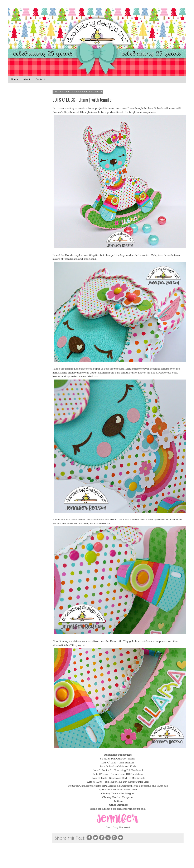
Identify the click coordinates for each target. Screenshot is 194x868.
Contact (40, 79)
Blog (109, 827)
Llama (132, 759)
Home (14, 79)
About (27, 79)
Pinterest (125, 827)
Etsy (115, 827)
